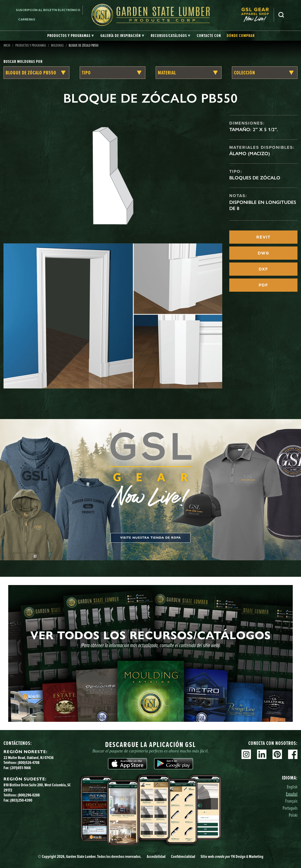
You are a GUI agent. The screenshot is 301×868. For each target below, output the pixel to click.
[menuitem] (257, 15)
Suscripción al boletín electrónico (48, 10)
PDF (263, 285)
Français (291, 801)
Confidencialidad (183, 856)
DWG (263, 253)
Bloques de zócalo (255, 178)
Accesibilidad (156, 856)
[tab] (71, 36)
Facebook (293, 754)
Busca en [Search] (281, 15)
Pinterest (277, 754)
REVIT (263, 237)
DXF (263, 269)
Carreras (27, 19)
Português (290, 808)
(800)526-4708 (29, 763)
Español (292, 794)
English (292, 787)
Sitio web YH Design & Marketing (232, 856)
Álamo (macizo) (250, 153)
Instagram (246, 754)
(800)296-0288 (29, 795)
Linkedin (262, 754)
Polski (293, 815)
